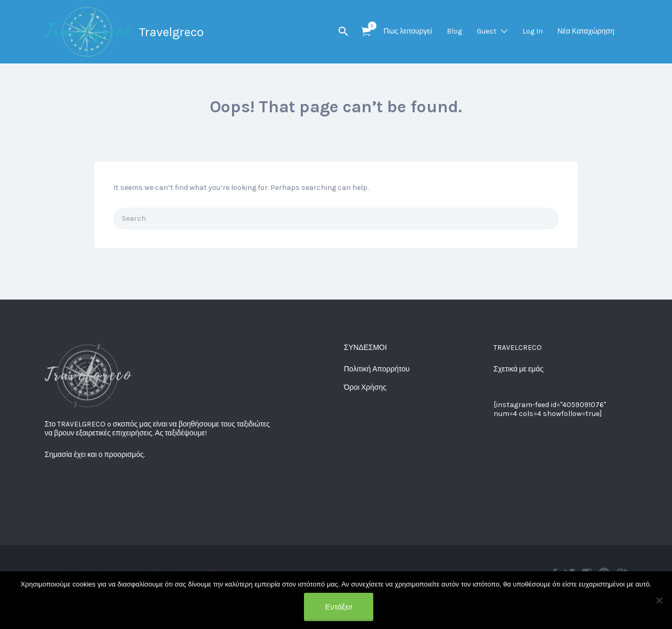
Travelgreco (171, 32)
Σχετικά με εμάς (518, 369)
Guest (487, 31)
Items (369, 26)
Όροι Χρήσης (365, 387)
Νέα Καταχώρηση (586, 31)
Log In (533, 31)
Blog (454, 31)
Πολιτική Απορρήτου (377, 369)
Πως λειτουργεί (408, 31)
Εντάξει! (339, 607)
